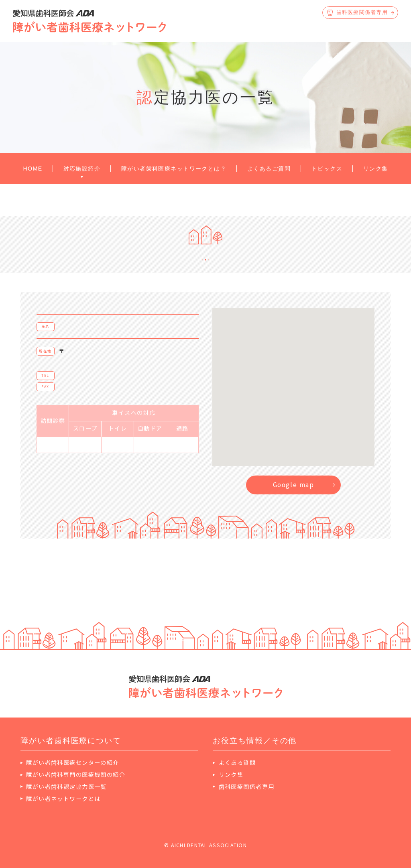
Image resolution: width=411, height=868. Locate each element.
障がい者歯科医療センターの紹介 (72, 762)
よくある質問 (237, 762)
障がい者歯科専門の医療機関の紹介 (76, 774)
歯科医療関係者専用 (247, 787)
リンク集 (231, 774)
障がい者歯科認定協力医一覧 (66, 787)
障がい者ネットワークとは (63, 799)
